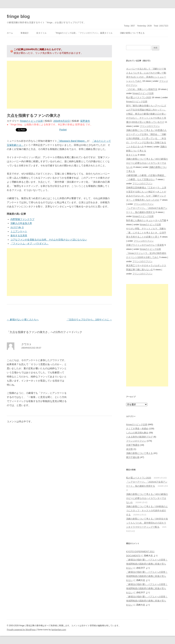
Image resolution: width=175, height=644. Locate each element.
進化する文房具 (19, 236)
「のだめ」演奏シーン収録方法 (142, 89)
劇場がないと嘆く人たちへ (23, 320)
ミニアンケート (19, 231)
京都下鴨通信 (133, 445)
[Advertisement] (59, 85)
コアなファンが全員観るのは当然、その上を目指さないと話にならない (49, 240)
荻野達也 (85, 121)
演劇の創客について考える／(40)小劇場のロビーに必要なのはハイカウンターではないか (147, 163)
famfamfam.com (59, 630)
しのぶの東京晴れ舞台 (137, 433)
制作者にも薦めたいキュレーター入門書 (146, 220)
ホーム (10, 33)
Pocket (63, 130)
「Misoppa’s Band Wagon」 (72, 141)
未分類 (129, 449)
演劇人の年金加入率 (21, 223)
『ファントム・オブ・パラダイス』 (30, 244)
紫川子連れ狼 (133, 457)
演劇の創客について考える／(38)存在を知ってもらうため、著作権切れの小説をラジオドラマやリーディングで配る (147, 523)
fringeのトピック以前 (32, 121)
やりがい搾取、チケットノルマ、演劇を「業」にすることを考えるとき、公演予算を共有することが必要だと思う (146, 233)
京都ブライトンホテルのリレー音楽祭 (145, 245)
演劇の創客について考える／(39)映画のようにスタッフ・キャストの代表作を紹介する (147, 511)
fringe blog (18, 16)
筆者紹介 (25, 33)
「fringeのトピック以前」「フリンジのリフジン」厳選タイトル (83, 33)
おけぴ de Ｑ (17, 227)
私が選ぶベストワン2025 (139, 97)
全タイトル (41, 33)
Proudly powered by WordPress (21, 630)
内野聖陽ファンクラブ (22, 219)
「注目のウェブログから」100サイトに (89, 320)
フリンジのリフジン (150, 126)
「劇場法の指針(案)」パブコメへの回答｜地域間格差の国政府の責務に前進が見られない (147, 564)
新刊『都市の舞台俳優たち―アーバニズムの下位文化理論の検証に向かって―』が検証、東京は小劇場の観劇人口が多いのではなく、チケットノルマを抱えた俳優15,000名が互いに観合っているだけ (146, 114)
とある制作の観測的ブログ (139, 437)
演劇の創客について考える (132, 33)
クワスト (26, 344)
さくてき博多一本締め (137, 429)
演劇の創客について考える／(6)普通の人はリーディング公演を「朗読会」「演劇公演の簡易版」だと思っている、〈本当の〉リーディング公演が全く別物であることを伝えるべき (146, 138)
